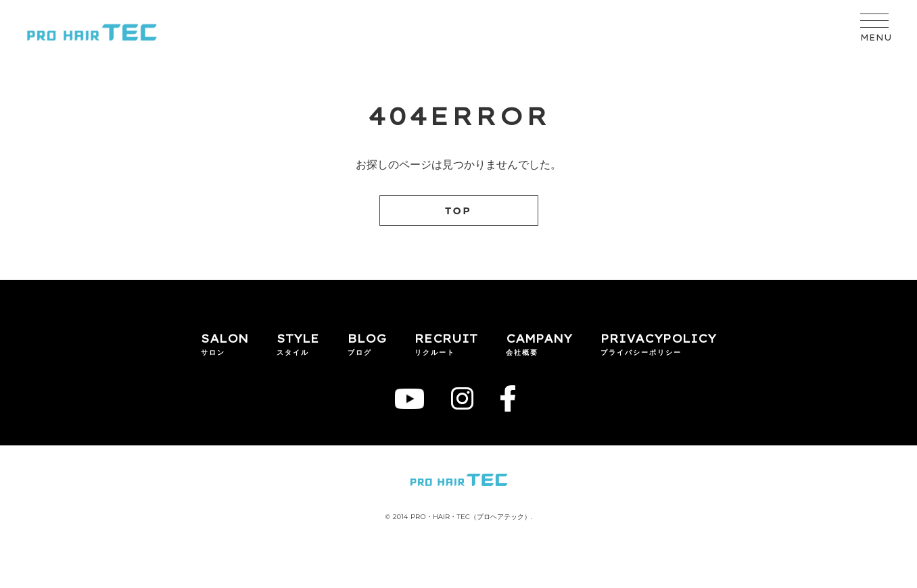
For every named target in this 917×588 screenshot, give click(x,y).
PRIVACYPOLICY (658, 339)
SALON (225, 339)
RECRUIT (446, 339)
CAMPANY (539, 339)
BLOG (367, 339)
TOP (458, 211)
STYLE (298, 339)
